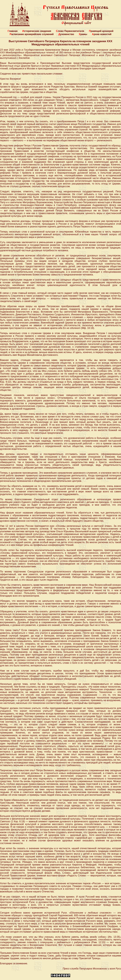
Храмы (83, 34)
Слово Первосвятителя (70, 31)
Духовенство (66, 34)
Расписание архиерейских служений (32, 34)
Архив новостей (102, 34)
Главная (12, 31)
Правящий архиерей (101, 31)
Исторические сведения (37, 31)
